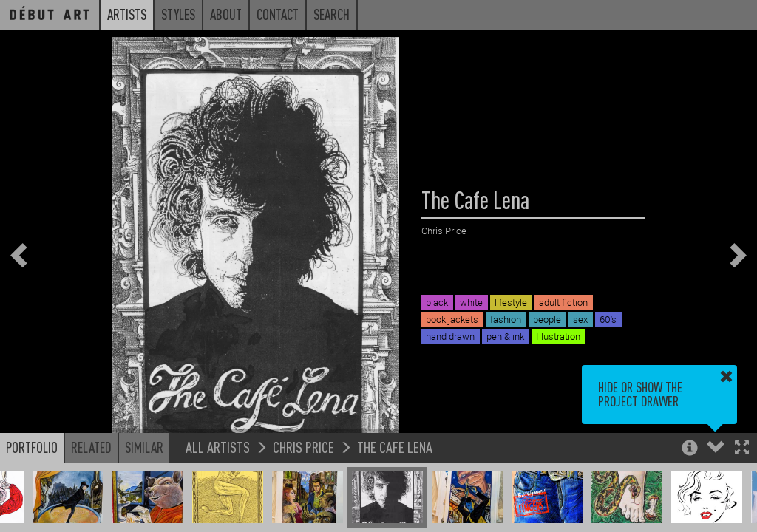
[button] (742, 449)
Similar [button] (144, 447)
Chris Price (303, 447)
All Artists (218, 447)
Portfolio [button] (32, 447)
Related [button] (91, 447)
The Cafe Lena (395, 447)
